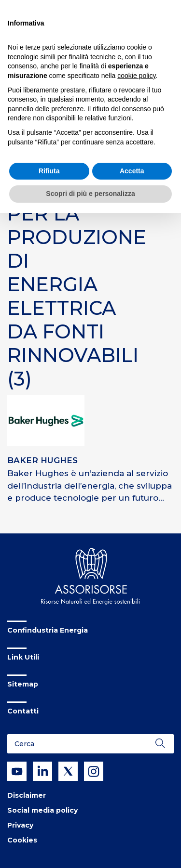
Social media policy (42, 810)
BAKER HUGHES (42, 460)
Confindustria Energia (48, 630)
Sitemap (23, 684)
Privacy (20, 825)
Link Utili (23, 657)
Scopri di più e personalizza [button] (90, 194)
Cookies (22, 840)
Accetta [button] (132, 171)
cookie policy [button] (136, 76)
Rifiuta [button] (49, 171)
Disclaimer (27, 795)
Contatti (23, 711)
